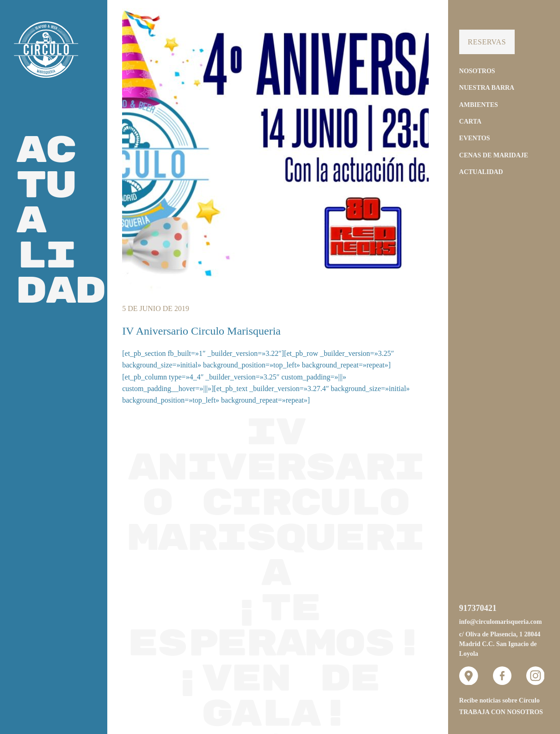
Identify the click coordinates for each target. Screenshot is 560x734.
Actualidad (481, 172)
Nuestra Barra (487, 88)
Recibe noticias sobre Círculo (499, 700)
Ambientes (479, 105)
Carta (470, 121)
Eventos (475, 138)
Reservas (487, 42)
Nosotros (477, 71)
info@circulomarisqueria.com (501, 622)
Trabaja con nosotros (501, 712)
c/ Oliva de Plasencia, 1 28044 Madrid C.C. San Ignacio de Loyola (500, 644)
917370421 (478, 608)
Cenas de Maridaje (494, 155)
